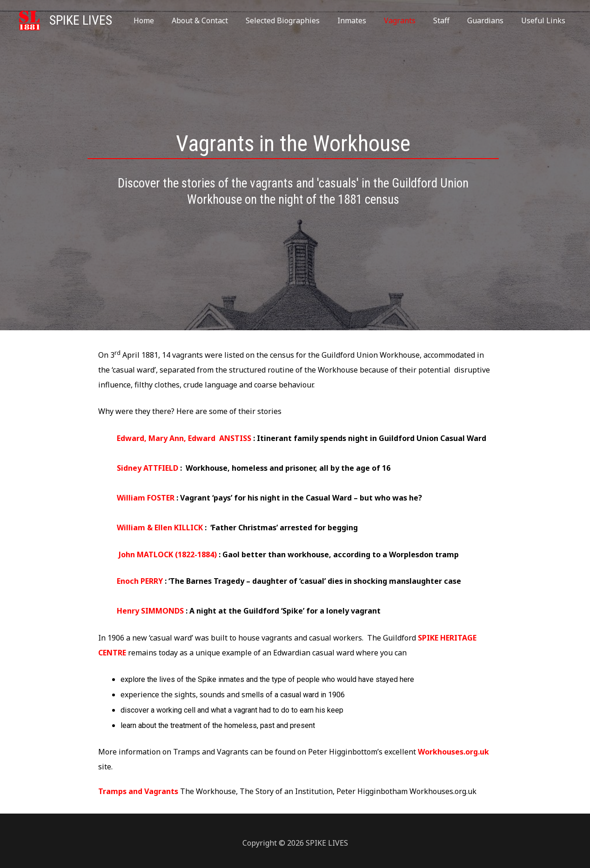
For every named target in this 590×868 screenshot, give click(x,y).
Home (165, 20)
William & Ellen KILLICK (161, 527)
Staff (448, 20)
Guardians (489, 20)
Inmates (364, 20)
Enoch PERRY (141, 581)
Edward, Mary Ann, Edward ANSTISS (184, 438)
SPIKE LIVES (81, 20)
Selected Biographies (298, 20)
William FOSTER (146, 498)
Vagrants (409, 20)
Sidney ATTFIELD (147, 468)
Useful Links (545, 20)
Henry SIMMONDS (150, 611)
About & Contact (218, 20)
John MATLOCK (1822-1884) (169, 554)
